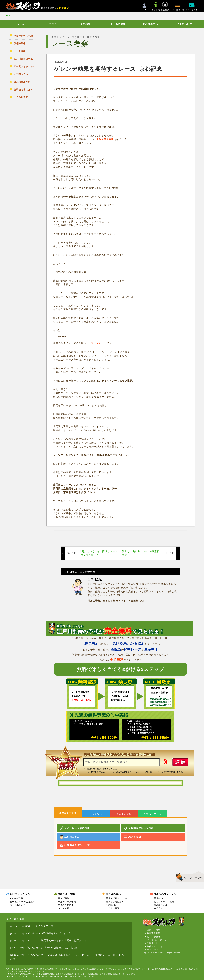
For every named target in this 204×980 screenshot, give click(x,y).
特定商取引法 (154, 933)
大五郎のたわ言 (18, 905)
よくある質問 (118, 24)
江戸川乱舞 (95, 580)
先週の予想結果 (66, 905)
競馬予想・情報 (66, 894)
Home (7, 16)
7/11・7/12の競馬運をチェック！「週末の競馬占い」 (56, 940)
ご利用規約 (153, 943)
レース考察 (64, 908)
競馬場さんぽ (161, 905)
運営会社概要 (154, 930)
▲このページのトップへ (189, 876)
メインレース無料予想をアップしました (48, 933)
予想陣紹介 (112, 905)
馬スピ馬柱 (64, 898)
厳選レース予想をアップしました (44, 926)
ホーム (20, 24)
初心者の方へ (150, 24)
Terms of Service (81, 976)
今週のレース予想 (67, 902)
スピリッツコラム (20, 894)
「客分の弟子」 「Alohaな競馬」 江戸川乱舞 (51, 948)
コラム (53, 24)
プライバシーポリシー (158, 940)
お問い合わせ (154, 937)
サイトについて (183, 24)
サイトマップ (154, 950)
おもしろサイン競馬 (164, 902)
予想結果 (85, 24)
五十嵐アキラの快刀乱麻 (22, 902)
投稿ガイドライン (156, 947)
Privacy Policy (62, 976)
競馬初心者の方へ (115, 902)
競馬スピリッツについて (118, 898)
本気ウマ (158, 908)
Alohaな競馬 (16, 898)
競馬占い (158, 898)
